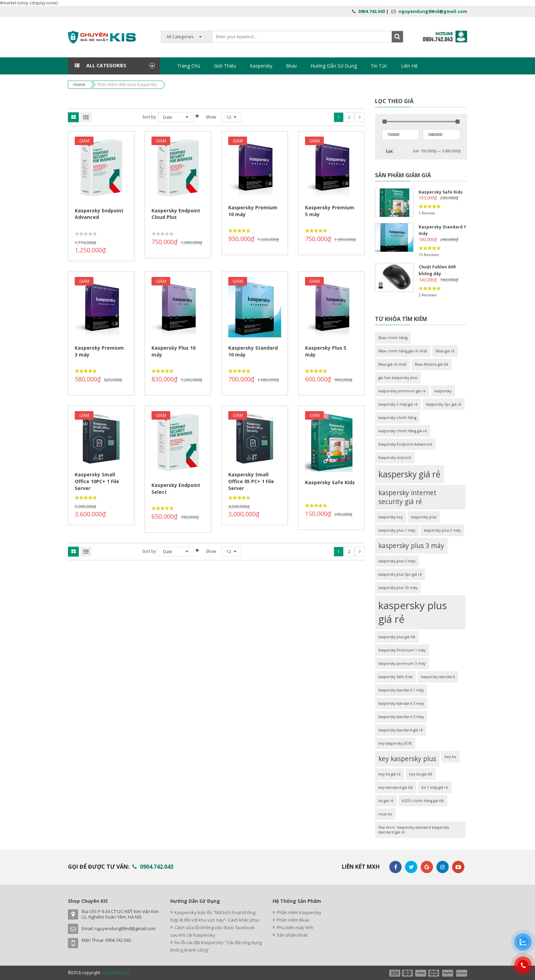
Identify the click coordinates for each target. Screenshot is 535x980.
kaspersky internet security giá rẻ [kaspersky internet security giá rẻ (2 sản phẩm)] (407, 497)
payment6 (461, 973)
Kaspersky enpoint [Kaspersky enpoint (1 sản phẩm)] (395, 458)
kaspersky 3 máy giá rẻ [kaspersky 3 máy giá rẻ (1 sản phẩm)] (398, 404)
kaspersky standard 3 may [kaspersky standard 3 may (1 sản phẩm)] (401, 703)
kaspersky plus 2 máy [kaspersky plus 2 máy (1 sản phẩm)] (442, 530)
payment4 (434, 973)
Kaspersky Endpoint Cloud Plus (176, 214)
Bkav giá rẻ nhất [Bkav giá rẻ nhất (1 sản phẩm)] (392, 364)
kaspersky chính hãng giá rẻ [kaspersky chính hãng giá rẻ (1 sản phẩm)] (403, 431)
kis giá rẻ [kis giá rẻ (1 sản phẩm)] (386, 801)
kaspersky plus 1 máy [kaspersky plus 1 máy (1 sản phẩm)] (397, 530)
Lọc (389, 151)
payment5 (448, 973)
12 (229, 117)
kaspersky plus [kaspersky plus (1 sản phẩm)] (424, 517)
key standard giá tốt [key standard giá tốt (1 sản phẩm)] (396, 787)
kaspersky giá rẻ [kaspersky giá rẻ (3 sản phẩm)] (409, 474)
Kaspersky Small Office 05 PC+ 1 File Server (251, 481)
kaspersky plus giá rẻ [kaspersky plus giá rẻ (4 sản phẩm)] (413, 612)
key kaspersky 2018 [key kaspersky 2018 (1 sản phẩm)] (395, 743)
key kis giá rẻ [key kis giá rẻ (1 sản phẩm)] (389, 774)
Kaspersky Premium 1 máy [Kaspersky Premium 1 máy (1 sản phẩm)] (402, 650)
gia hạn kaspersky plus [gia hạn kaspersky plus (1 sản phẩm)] (398, 378)
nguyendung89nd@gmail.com (433, 11)
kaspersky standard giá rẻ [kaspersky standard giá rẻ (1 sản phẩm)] (401, 730)
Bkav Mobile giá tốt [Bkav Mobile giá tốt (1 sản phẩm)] (432, 364)
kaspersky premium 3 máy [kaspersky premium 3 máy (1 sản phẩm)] (402, 663)
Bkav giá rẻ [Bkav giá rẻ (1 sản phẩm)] (445, 351)
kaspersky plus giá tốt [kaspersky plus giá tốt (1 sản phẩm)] (397, 637)
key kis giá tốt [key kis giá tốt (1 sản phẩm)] (421, 774)
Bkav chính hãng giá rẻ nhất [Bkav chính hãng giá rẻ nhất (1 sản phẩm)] (403, 351)
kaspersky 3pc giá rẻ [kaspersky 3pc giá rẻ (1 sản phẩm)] (444, 404)
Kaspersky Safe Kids (330, 482)
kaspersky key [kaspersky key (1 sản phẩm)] (391, 517)
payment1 (394, 973)
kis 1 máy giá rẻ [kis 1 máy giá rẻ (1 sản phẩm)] (435, 787)
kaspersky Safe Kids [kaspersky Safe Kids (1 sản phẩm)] (395, 677)
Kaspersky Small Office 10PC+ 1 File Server (97, 481)
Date (168, 117)
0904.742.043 (372, 11)
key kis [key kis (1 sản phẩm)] (450, 757)
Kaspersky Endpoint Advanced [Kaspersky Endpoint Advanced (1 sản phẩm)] (405, 444)
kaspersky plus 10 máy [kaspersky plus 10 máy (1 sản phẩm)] (398, 588)
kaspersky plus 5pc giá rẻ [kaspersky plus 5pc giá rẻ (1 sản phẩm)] (400, 574)
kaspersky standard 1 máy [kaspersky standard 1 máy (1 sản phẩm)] (401, 690)
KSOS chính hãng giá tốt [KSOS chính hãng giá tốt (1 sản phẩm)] (423, 801)
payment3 (421, 973)
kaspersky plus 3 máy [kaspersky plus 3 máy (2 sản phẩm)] (411, 546)
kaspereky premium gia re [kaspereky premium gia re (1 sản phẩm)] (402, 391)
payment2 (408, 973)
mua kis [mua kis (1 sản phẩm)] (385, 814)
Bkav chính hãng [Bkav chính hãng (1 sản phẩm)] (393, 338)
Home (79, 85)
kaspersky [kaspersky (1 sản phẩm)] (443, 391)
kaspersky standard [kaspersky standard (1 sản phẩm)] (438, 677)
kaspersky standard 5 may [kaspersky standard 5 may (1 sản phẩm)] (401, 717)
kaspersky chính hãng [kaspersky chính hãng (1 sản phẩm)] (397, 418)
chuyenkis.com (115, 973)
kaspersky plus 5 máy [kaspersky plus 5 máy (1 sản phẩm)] (397, 561)
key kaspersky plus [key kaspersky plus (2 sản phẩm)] (407, 759)
